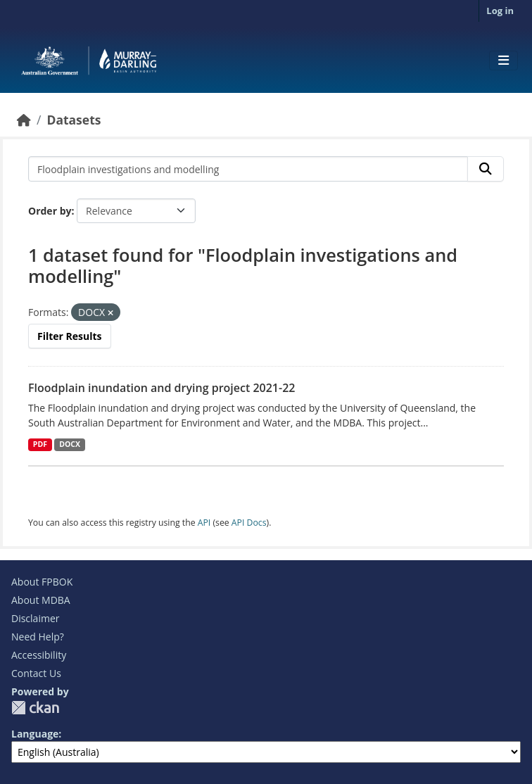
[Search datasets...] (248, 169)
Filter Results (70, 336)
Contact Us (36, 673)
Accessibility (39, 655)
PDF (40, 444)
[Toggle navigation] (503, 61)
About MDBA (41, 600)
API (204, 523)
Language (35, 734)
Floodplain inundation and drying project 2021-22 (161, 388)
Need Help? (38, 637)
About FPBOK (42, 582)
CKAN (35, 708)
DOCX (70, 444)
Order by (50, 211)
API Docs (249, 523)
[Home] (24, 120)
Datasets (74, 120)
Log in (500, 11)
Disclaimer (35, 618)
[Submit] (486, 169)
